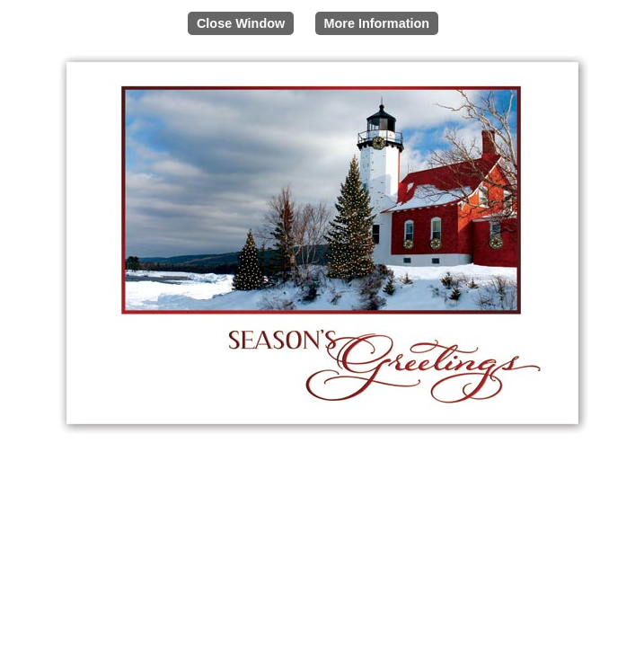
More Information (377, 23)
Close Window (241, 23)
